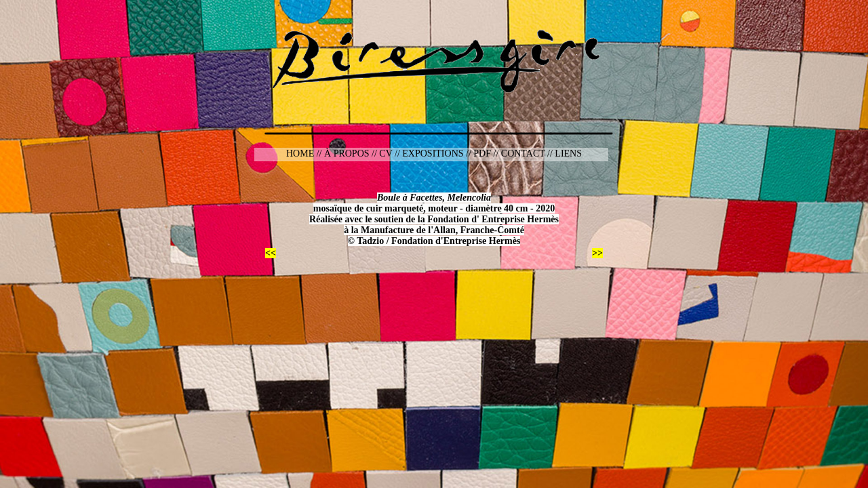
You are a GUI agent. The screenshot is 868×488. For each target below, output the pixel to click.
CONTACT (523, 154)
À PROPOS (347, 154)
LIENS (568, 154)
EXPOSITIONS (433, 154)
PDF (482, 154)
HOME (300, 154)
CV (386, 154)
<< (271, 253)
